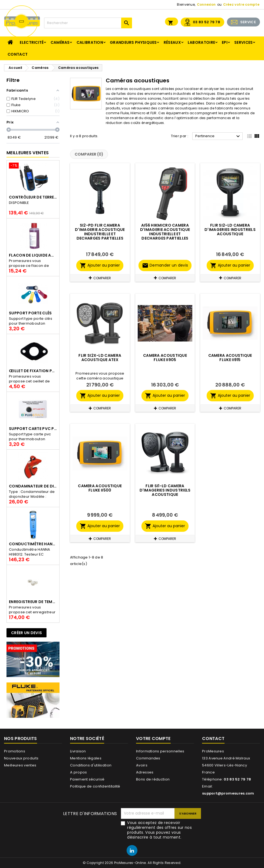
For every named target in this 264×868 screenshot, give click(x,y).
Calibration (90, 42)
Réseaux (172, 42)
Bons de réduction (153, 779)
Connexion (206, 4)
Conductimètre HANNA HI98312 (33, 544)
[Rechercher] (88, 23)
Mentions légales (86, 758)
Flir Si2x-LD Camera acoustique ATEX (100, 358)
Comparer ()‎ (89, 154)
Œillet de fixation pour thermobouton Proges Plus (33, 371)
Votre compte (153, 739)
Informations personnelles (160, 751)
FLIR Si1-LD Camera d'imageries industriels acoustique (165, 490)
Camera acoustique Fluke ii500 (100, 488)
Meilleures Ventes (28, 153)
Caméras (60, 42)
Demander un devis (165, 265)
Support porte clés (30, 313)
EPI (225, 42)
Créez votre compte (241, 4)
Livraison (78, 751)
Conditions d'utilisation (91, 765)
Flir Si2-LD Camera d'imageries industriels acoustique (230, 230)
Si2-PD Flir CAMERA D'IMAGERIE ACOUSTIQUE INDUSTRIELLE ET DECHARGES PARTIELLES (100, 232)
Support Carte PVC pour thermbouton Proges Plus (33, 429)
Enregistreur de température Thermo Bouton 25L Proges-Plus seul (33, 602)
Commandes (148, 758)
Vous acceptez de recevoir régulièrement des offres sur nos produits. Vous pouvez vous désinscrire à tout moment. (159, 830)
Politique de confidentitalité (95, 786)
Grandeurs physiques (133, 42)
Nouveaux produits (21, 758)
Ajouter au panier (100, 265)
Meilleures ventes (20, 765)
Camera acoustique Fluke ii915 (230, 358)
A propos (78, 772)
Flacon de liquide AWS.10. (33, 255)
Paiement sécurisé (87, 779)
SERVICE (248, 22)
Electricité (32, 42)
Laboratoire (201, 42)
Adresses (145, 772)
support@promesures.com (228, 793)
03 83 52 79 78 (207, 22)
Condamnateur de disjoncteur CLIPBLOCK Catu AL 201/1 (33, 486)
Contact (18, 54)
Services (243, 42)
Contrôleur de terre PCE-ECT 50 (33, 197)
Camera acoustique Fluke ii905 (165, 358)
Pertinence (218, 136)
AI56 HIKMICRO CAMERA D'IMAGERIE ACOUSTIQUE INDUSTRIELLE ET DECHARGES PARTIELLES (165, 232)
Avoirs (142, 765)
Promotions (15, 751)
